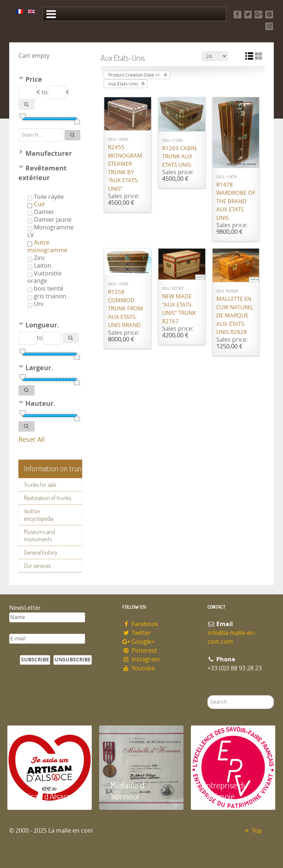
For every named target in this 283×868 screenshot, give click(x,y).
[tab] (50, 80)
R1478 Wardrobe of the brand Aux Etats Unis (236, 201)
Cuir (40, 204)
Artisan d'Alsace (45, 796)
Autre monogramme (47, 246)
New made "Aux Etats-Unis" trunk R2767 (179, 309)
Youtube (139, 668)
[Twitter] (248, 15)
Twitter (137, 633)
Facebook (140, 624)
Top (252, 831)
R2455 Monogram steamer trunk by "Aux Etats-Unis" (125, 168)
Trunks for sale (40, 485)
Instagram (141, 659)
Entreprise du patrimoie (225, 790)
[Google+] (258, 15)
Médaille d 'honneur (127, 790)
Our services (37, 566)
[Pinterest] (269, 15)
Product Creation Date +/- (134, 75)
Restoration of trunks (48, 498)
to (45, 92)
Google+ (139, 642)
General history (41, 552)
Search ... (208, 695)
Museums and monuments (39, 535)
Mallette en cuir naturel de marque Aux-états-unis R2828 (235, 316)
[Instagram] (269, 26)
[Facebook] (237, 15)
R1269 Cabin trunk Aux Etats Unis (179, 157)
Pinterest (140, 651)
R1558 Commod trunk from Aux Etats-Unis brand (125, 309)
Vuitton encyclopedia (39, 515)
